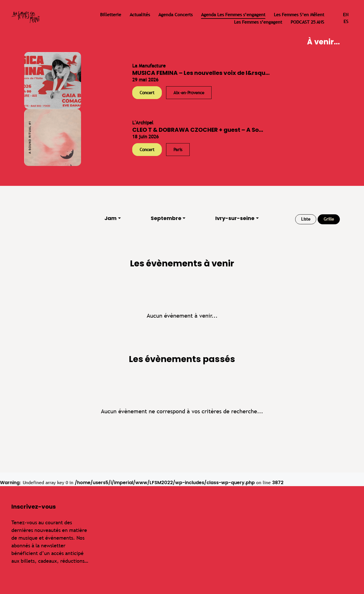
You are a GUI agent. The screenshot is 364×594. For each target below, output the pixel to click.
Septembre (166, 218)
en (346, 15)
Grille (329, 219)
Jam (110, 218)
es (346, 21)
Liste (306, 219)
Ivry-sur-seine (235, 218)
